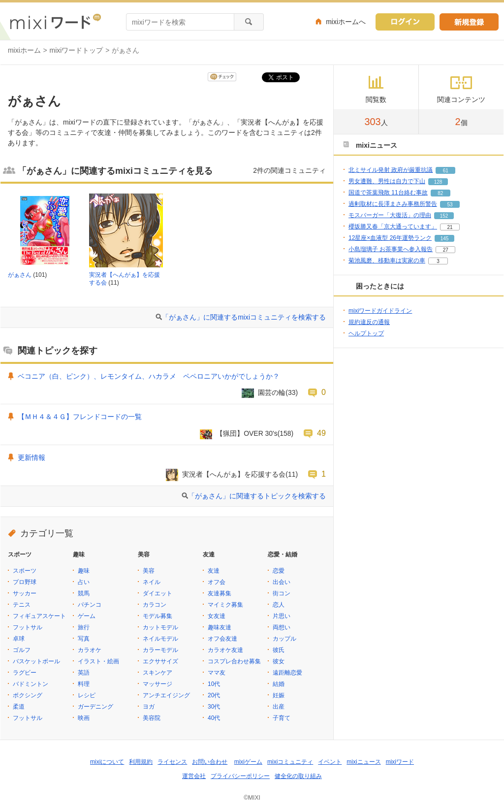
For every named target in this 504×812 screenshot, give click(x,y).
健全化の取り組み (298, 776)
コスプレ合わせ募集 (234, 661)
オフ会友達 (222, 639)
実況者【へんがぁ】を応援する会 (234, 474)
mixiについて (107, 762)
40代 (214, 718)
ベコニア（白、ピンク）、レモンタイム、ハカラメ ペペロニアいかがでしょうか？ (149, 376)
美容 (149, 571)
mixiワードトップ (77, 50)
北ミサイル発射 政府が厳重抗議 (391, 170)
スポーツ (25, 571)
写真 (84, 639)
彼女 (279, 661)
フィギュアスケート (39, 616)
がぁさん (20, 275)
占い (84, 582)
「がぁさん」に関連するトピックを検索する (257, 496)
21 (450, 227)
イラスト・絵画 (98, 661)
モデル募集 (157, 616)
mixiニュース (363, 762)
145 (445, 239)
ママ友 (217, 673)
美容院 (152, 718)
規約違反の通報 (369, 322)
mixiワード (400, 762)
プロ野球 (25, 582)
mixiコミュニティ (290, 762)
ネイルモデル (160, 639)
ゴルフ (22, 650)
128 (438, 182)
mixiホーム (24, 50)
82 (440, 193)
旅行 (84, 627)
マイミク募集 (225, 605)
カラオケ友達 (225, 650)
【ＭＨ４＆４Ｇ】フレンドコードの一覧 (80, 417)
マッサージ (157, 684)
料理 (84, 684)
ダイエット (157, 593)
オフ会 (217, 582)
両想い (282, 627)
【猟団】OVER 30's (247, 433)
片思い (282, 616)
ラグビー (25, 673)
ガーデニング (95, 707)
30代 (214, 707)
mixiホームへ (346, 22)
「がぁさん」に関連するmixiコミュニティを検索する (244, 317)
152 (444, 216)
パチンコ (90, 605)
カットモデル (160, 627)
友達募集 (220, 593)
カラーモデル (160, 650)
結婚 (279, 684)
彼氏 (279, 650)
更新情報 (31, 457)
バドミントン (31, 684)
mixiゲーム (248, 762)
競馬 (84, 593)
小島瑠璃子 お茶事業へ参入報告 (391, 249)
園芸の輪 (272, 392)
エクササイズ (160, 661)
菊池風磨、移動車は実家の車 (387, 260)
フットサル (28, 627)
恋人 (279, 605)
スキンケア (157, 673)
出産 (279, 707)
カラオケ (90, 650)
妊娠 (279, 695)
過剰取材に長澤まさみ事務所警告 (393, 204)
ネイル (152, 582)
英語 (84, 673)
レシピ (87, 695)
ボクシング (28, 695)
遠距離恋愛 (287, 673)
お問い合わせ (210, 762)
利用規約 (141, 762)
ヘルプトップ (366, 333)
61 (446, 171)
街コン (282, 593)
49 (321, 433)
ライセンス (172, 762)
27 (446, 250)
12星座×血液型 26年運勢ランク (390, 238)
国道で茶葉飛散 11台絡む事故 (388, 193)
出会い (282, 582)
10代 (214, 684)
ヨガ (149, 707)
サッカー (25, 593)
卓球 (19, 639)
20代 (214, 695)
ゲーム (87, 616)
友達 (214, 571)
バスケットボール (36, 661)
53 (450, 205)
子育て (282, 718)
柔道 (19, 707)
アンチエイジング (166, 695)
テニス (22, 605)
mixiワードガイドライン (380, 311)
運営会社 (194, 776)
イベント (330, 762)
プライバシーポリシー (240, 776)
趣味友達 (220, 627)
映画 (84, 718)
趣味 (84, 571)
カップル (284, 639)
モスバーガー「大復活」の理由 (390, 215)
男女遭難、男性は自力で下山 (387, 181)
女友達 (217, 616)
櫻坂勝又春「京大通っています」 (393, 227)
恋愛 (279, 571)
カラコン (155, 605)
